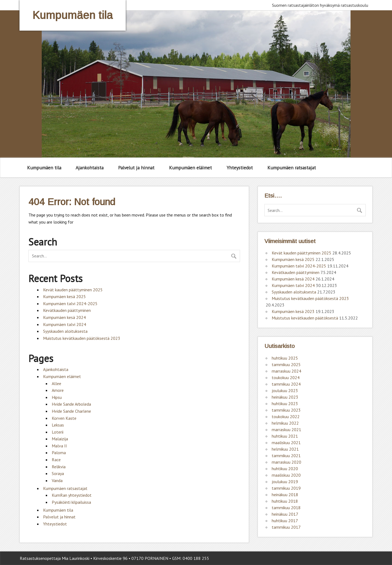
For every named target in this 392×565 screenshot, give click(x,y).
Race (56, 460)
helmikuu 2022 (285, 423)
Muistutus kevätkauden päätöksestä (305, 318)
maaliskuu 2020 (286, 475)
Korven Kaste (64, 418)
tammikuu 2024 (286, 384)
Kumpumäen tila (44, 168)
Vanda (57, 480)
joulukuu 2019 (285, 482)
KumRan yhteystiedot (72, 495)
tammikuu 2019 (286, 488)
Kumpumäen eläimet (190, 168)
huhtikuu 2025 (285, 358)
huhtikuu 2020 (285, 469)
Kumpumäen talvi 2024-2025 (70, 304)
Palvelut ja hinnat (136, 168)
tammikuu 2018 (286, 508)
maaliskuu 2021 (286, 443)
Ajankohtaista (90, 168)
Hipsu (57, 397)
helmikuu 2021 (285, 449)
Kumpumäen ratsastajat (292, 168)
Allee (56, 383)
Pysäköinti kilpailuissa (71, 502)
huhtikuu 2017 (285, 521)
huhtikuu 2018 (285, 501)
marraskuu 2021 (286, 430)
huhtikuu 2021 (285, 436)
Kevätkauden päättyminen (67, 310)
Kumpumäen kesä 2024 (64, 317)
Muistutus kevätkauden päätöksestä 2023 (82, 338)
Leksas (58, 425)
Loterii (58, 432)
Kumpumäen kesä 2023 (293, 311)
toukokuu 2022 (286, 417)
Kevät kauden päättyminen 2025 (73, 290)
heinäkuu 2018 (285, 495)
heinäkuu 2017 (285, 514)
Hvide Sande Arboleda (71, 404)
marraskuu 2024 (286, 371)
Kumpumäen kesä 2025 (64, 296)
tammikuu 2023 (286, 410)
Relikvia (59, 467)
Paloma (59, 453)
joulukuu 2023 (285, 390)
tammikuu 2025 (286, 364)
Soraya (58, 473)
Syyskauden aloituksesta (65, 331)
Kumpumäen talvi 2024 (65, 324)
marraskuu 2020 (286, 462)
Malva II (59, 446)
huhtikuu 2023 (285, 403)
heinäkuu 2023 (285, 397)
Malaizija (60, 439)
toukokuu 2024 (286, 377)
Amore (58, 390)
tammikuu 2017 (286, 527)
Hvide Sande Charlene (71, 411)
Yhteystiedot (240, 168)
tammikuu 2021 (286, 456)
